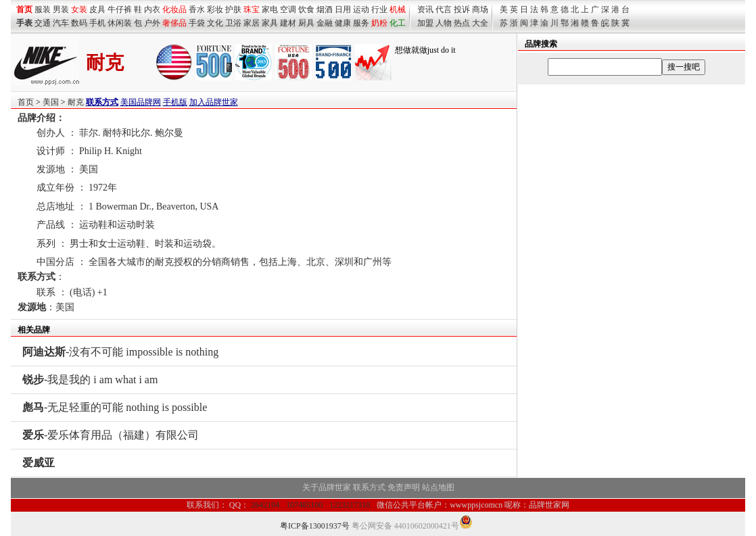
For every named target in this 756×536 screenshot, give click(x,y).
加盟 (425, 23)
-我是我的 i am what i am (90, 380)
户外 (152, 23)
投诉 (462, 9)
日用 (343, 9)
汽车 (61, 23)
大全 (480, 23)
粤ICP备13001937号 (315, 526)
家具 (270, 23)
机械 (398, 9)
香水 (197, 9)
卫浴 (233, 23)
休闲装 (120, 23)
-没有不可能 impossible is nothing (120, 352)
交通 (43, 23)
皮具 (97, 9)
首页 (26, 102)
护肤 (233, 9)
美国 (51, 102)
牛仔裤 (120, 9)
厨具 (306, 23)
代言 (444, 9)
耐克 (76, 102)
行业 (379, 9)
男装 (61, 9)
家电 (270, 9)
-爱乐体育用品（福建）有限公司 (111, 435)
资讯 (425, 9)
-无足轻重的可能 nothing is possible (115, 407)
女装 (79, 9)
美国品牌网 (141, 102)
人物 (444, 23)
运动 (361, 9)
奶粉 (379, 23)
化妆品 (174, 9)
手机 (97, 23)
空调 (288, 9)
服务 (361, 23)
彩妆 (215, 9)
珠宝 (252, 9)
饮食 (306, 9)
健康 (343, 23)
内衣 (152, 9)
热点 (462, 23)
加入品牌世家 (214, 102)
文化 (215, 23)
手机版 (175, 102)
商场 (480, 9)
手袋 (197, 23)
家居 (252, 23)
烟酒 (325, 9)
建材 (288, 23)
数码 (79, 23)
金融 (325, 23)
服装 (43, 9)
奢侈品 (174, 23)
